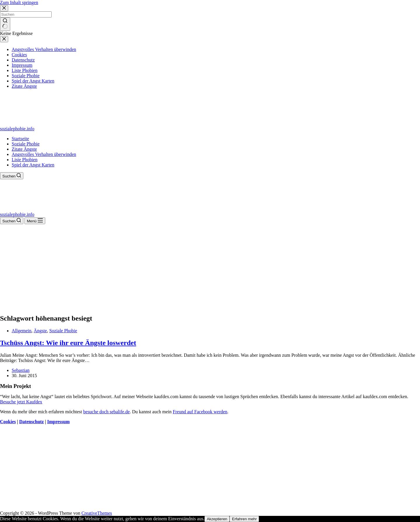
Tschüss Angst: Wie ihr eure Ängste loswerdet (68, 343)
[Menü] (35, 221)
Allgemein (22, 331)
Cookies (8, 422)
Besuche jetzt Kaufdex (21, 402)
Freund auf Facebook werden (200, 412)
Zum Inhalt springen (19, 2)
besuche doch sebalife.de (106, 412)
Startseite (20, 139)
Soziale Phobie (26, 144)
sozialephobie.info (17, 129)
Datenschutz (32, 422)
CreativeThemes (97, 513)
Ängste (40, 331)
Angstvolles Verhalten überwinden (44, 154)
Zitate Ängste (24, 149)
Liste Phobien (24, 160)
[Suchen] (12, 176)
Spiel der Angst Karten (33, 165)
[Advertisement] (210, 268)
